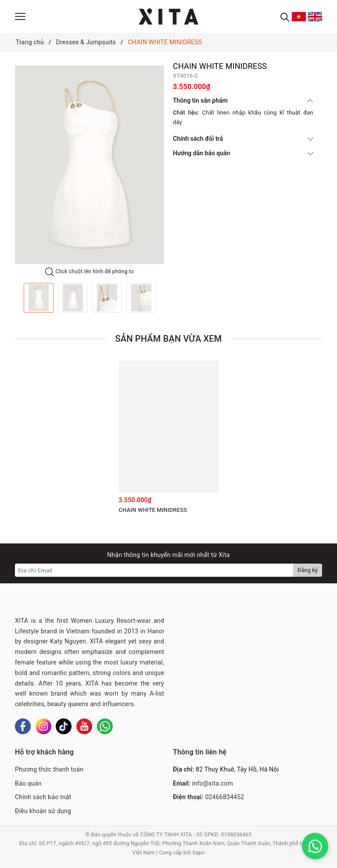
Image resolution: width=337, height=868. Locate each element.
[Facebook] (23, 726)
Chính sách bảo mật (43, 797)
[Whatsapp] (105, 726)
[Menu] (20, 16)
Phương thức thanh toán (49, 769)
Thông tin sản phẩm (243, 100)
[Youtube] (84, 726)
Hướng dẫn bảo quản (243, 153)
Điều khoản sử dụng (43, 811)
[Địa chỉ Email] (154, 570)
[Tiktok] (64, 726)
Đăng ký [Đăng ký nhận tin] (308, 570)
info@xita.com (213, 783)
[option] (90, 165)
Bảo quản (28, 783)
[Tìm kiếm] (285, 16)
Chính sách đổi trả (243, 139)
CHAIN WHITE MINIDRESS (153, 510)
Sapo (198, 853)
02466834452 (224, 797)
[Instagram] (43, 726)
